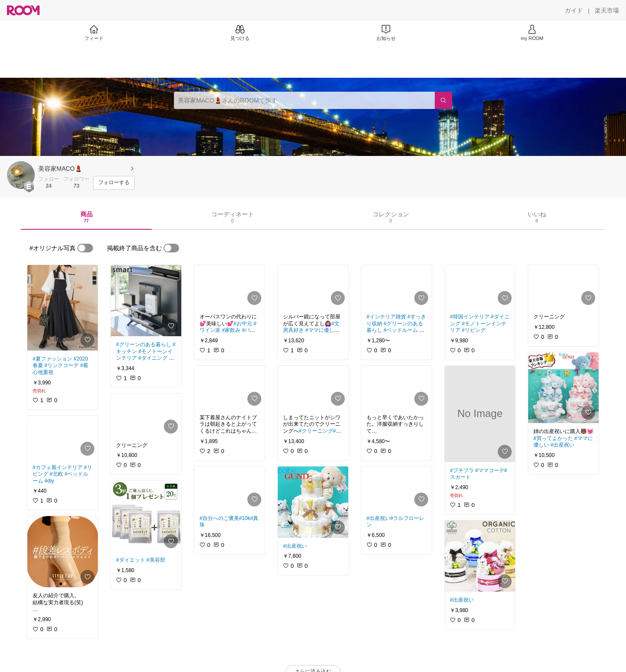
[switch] (85, 248)
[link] (63, 308)
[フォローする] (114, 183)
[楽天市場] (607, 10)
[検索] (443, 100)
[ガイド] (574, 10)
